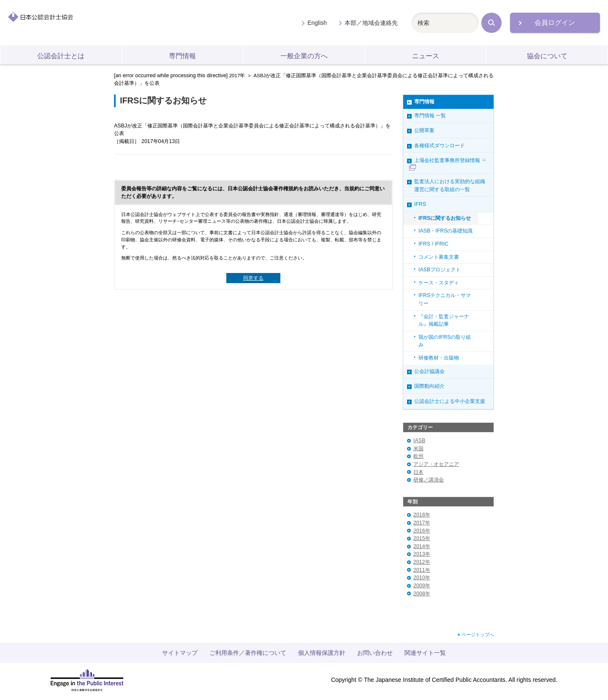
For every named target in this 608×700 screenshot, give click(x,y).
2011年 (422, 570)
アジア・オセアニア (436, 464)
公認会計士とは (61, 56)
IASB (419, 441)
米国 (418, 449)
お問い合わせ (375, 653)
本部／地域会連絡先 (371, 23)
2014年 (422, 546)
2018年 (422, 515)
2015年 (422, 538)
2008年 (422, 594)
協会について (547, 56)
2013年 (422, 554)
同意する (253, 278)
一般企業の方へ (304, 56)
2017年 (237, 76)
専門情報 (182, 56)
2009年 (422, 586)
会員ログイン (555, 23)
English (317, 23)
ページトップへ (478, 635)
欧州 (418, 456)
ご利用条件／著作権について (248, 653)
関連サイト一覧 (425, 653)
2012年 (422, 562)
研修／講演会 (429, 480)
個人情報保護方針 (322, 653)
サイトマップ (180, 653)
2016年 (422, 531)
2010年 (422, 578)
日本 (418, 472)
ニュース (426, 56)
